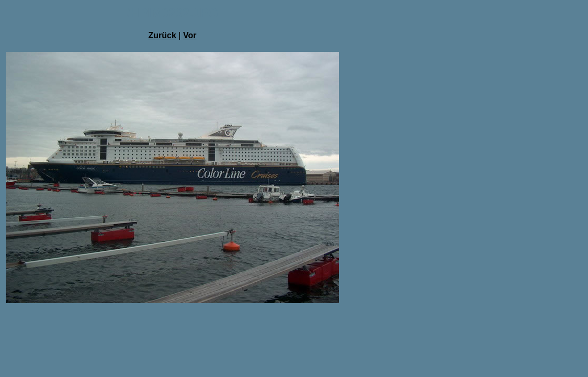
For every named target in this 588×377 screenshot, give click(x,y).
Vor (190, 35)
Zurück (162, 35)
